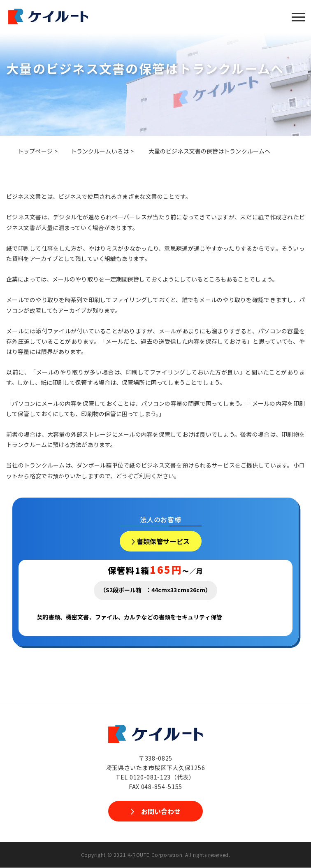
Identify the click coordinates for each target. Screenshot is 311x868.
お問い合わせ (161, 812)
